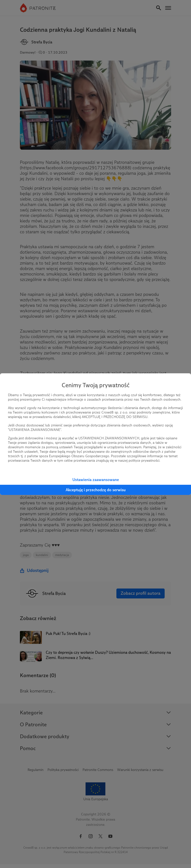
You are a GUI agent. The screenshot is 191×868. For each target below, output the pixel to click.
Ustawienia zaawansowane (96, 480)
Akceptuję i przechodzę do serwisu (96, 490)
